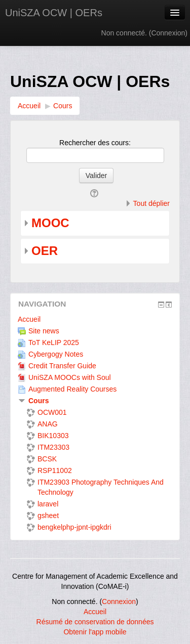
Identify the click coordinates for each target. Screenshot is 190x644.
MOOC (50, 223)
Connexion (168, 33)
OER (45, 251)
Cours (39, 401)
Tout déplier (151, 203)
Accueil (29, 319)
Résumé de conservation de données (95, 622)
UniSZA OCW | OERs (54, 13)
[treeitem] (95, 319)
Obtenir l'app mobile (95, 632)
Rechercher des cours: (95, 143)
